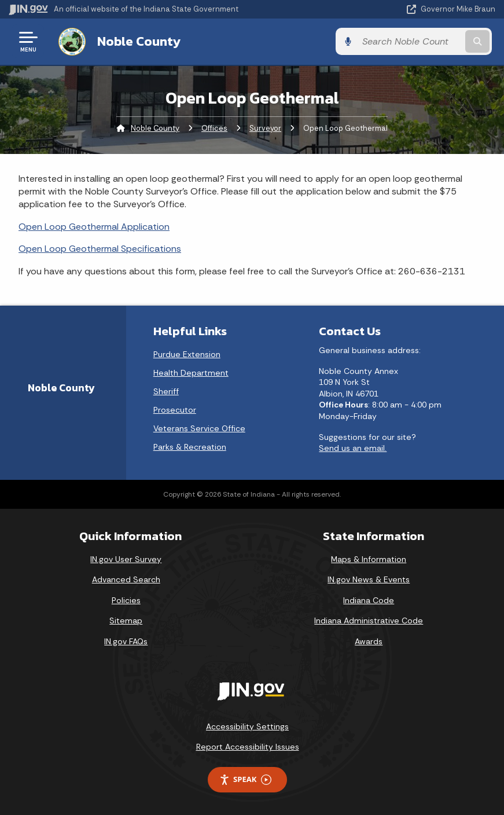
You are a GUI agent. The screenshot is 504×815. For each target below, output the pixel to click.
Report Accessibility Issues (248, 746)
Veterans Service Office (199, 428)
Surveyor (265, 128)
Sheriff (166, 391)
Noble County (135, 41)
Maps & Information (369, 559)
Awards (369, 641)
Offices (214, 128)
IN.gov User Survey (126, 559)
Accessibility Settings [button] (247, 726)
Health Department (191, 372)
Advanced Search (126, 579)
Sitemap (126, 621)
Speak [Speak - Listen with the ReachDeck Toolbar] (245, 779)
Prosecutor (175, 409)
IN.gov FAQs (126, 641)
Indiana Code (369, 600)
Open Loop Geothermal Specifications (100, 249)
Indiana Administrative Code (369, 621)
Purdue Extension (187, 354)
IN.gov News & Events (369, 579)
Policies (126, 600)
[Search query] (424, 41)
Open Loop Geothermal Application (94, 226)
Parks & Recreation (190, 446)
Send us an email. (353, 447)
